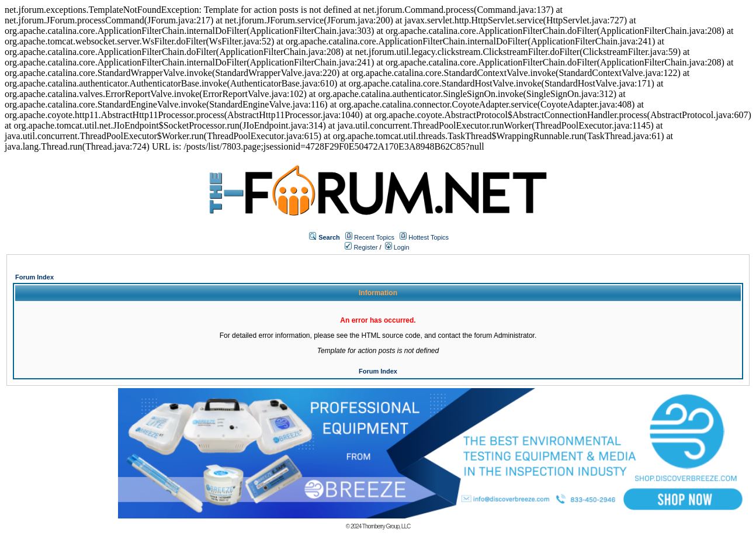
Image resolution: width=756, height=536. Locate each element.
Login (397, 247)
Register (361, 247)
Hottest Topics (429, 237)
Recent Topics (374, 237)
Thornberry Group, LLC (386, 526)
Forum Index (34, 277)
